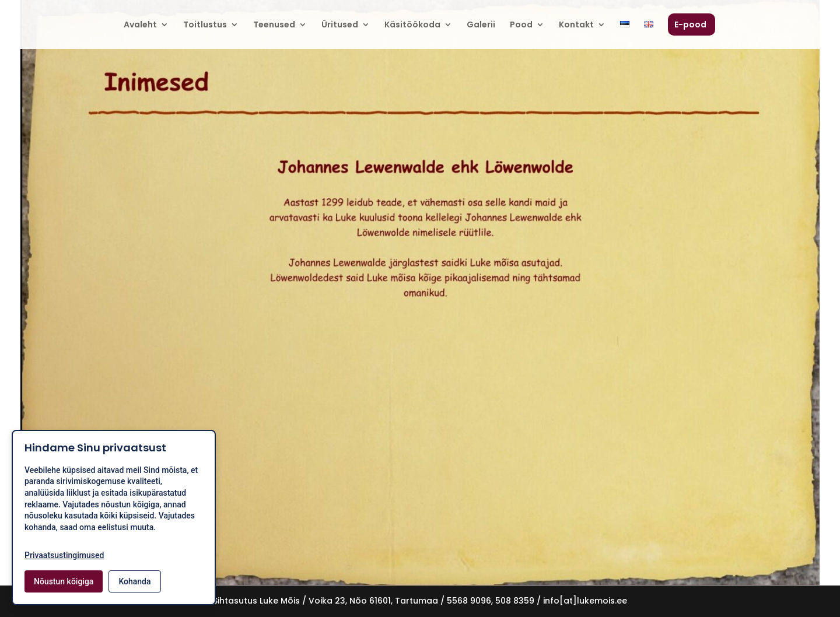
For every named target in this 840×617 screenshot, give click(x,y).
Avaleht (140, 25)
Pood (521, 25)
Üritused (340, 25)
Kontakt (576, 25)
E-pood (690, 25)
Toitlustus (205, 25)
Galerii (481, 25)
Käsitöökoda (412, 25)
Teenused (274, 25)
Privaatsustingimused (64, 555)
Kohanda (134, 581)
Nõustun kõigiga (64, 581)
